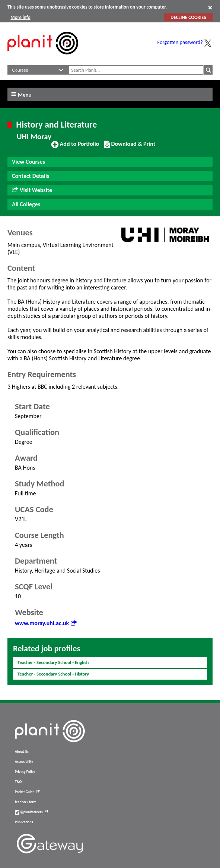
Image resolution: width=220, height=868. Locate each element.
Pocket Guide (27, 792)
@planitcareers (32, 812)
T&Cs (19, 782)
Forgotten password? (180, 42)
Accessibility (24, 762)
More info (20, 17)
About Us (22, 752)
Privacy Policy (25, 772)
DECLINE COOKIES (188, 17)
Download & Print (130, 147)
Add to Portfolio (75, 147)
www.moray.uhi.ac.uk (46, 623)
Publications (24, 822)
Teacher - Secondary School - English (53, 662)
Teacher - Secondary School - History (53, 674)
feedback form (26, 802)
